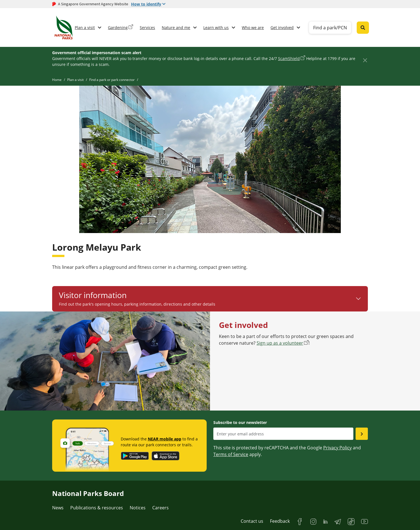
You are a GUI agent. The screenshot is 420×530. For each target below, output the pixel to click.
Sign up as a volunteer (280, 343)
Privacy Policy (337, 448)
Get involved (282, 27)
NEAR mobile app (165, 439)
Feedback (280, 521)
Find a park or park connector (112, 80)
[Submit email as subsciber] (362, 434)
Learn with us (216, 27)
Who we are (253, 27)
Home (57, 80)
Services (147, 27)
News (58, 508)
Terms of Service (231, 454)
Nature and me (176, 27)
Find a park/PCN (330, 28)
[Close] (365, 60)
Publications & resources (97, 508)
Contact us (252, 521)
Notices (138, 508)
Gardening (118, 27)
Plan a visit (85, 27)
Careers (160, 508)
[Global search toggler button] (363, 28)
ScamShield (289, 58)
